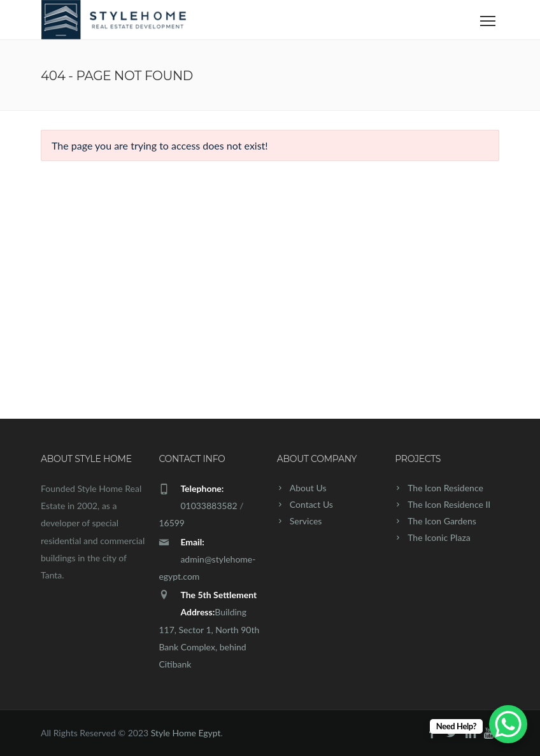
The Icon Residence (445, 488)
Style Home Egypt (186, 733)
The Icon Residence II (449, 504)
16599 (172, 523)
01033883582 (209, 506)
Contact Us (311, 504)
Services (306, 521)
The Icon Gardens (442, 521)
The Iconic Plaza (439, 537)
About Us (308, 488)
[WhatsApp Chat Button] (508, 724)
